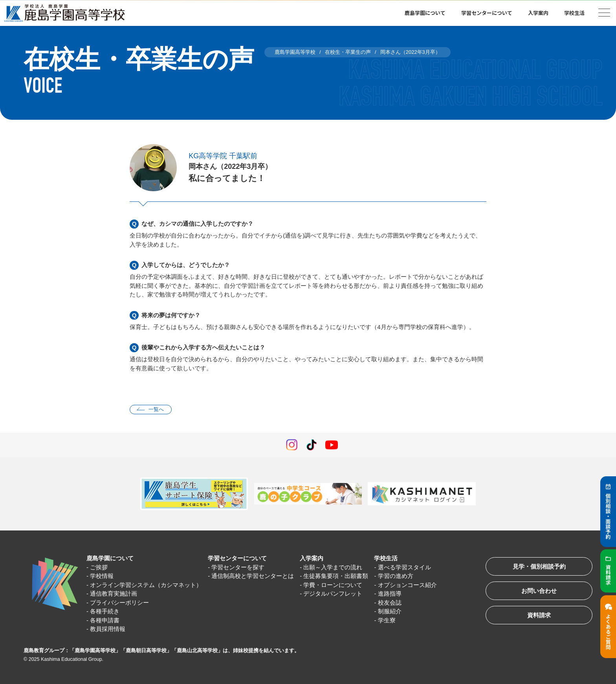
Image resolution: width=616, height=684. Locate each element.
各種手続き (105, 611)
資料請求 (539, 615)
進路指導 (390, 593)
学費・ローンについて (333, 585)
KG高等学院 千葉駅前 (223, 156)
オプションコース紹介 (407, 585)
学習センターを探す (238, 567)
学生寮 (387, 620)
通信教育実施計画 (114, 593)
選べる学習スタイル (404, 567)
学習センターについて (487, 13)
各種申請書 (105, 620)
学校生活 (574, 13)
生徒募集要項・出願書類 (336, 576)
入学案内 (538, 13)
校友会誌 (390, 603)
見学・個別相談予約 (539, 566)
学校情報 (102, 576)
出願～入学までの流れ (333, 567)
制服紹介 (390, 611)
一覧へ (156, 409)
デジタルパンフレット (333, 593)
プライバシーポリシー (119, 603)
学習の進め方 (396, 576)
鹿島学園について (425, 13)
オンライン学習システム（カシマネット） (146, 585)
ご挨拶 (99, 567)
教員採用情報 (108, 629)
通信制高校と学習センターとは (253, 576)
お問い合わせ (539, 591)
